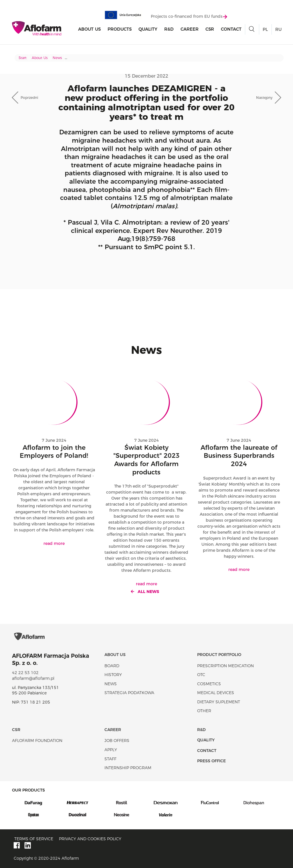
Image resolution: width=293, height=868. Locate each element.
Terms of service (34, 839)
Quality (148, 29)
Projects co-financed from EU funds (189, 16)
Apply (111, 750)
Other (204, 711)
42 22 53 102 (25, 673)
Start (23, 58)
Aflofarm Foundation (37, 741)
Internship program (128, 768)
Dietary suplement (219, 702)
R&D (169, 29)
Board (112, 666)
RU (278, 29)
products (120, 29)
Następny (264, 98)
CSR (210, 29)
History (113, 675)
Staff (110, 759)
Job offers (117, 741)
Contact (231, 29)
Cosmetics (209, 684)
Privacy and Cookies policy (90, 839)
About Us (89, 29)
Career (190, 29)
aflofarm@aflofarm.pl (33, 678)
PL (265, 29)
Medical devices (216, 693)
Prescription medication (225, 666)
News (57, 58)
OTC (201, 675)
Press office (211, 761)
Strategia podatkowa (129, 693)
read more (54, 543)
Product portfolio (219, 655)
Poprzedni (29, 98)
